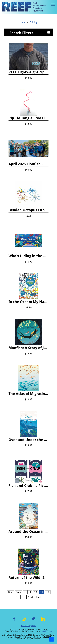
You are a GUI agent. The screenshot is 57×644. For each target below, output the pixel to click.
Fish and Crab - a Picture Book (28, 486)
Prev (18, 592)
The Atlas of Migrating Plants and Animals (28, 394)
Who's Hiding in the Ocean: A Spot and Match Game (28, 256)
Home (23, 22)
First (10, 592)
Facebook (14, 621)
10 (36, 592)
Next (30, 597)
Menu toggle (53, 6)
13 (18, 597)
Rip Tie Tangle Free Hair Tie (28, 118)
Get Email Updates (29, 625)
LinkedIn (43, 621)
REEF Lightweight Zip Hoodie (28, 72)
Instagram (24, 621)
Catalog (33, 22)
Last (39, 597)
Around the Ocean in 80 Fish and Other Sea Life (28, 532)
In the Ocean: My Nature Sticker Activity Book (28, 302)
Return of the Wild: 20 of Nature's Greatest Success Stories (28, 578)
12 (48, 592)
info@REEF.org (47, 631)
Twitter (33, 621)
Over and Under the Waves (28, 440)
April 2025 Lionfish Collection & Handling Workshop (28, 164)
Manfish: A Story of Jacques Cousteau (28, 348)
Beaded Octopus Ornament (28, 210)
